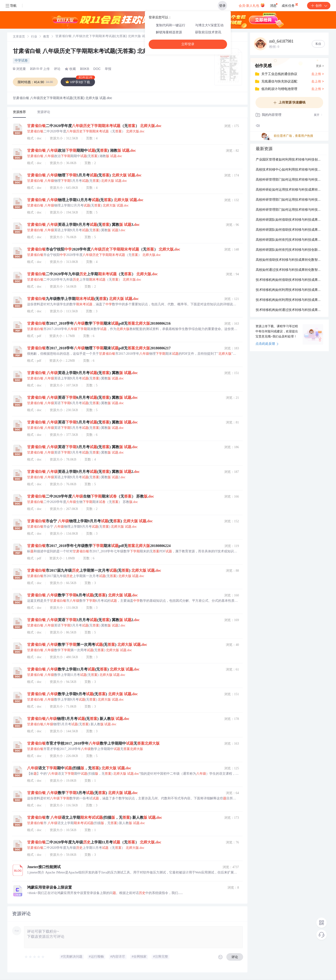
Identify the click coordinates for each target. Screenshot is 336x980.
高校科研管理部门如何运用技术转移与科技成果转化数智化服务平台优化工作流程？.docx (289, 210)
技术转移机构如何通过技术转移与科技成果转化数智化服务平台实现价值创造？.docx (289, 310)
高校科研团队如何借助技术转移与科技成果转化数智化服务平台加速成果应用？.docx (289, 220)
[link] (19, 37)
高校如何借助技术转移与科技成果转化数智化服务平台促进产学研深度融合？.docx (289, 260)
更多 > (320, 66)
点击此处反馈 (267, 344)
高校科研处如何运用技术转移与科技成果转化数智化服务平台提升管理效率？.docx (289, 190)
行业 (34, 37)
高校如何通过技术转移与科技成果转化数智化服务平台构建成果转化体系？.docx (289, 270)
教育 (46, 37)
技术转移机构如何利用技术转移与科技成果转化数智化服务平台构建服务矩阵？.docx (289, 290)
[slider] (35, 957)
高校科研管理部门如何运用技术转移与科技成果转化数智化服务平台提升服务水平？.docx (289, 180)
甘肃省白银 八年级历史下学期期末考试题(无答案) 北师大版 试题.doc (99, 52)
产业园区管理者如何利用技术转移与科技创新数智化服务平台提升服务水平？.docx (289, 160)
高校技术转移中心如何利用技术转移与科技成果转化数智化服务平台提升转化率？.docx (289, 170)
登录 (222, 6)
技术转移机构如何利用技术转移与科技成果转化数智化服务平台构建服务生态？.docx (289, 300)
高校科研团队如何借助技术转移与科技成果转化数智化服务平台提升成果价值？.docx (289, 230)
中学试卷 (21, 61)
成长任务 (290, 5)
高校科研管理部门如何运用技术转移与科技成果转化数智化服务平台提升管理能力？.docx (289, 200)
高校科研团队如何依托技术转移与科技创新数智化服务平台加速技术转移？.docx (289, 250)
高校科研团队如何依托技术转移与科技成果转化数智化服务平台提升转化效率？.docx (289, 240)
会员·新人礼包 (252, 5)
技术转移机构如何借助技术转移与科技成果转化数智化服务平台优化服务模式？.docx (289, 280)
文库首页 (19, 37)
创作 (319, 6)
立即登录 (188, 44)
